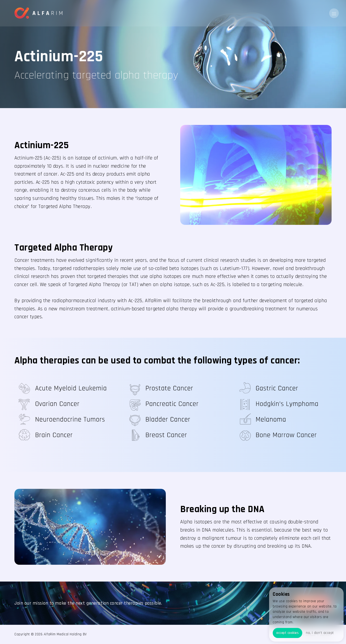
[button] (334, 13)
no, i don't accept (320, 633)
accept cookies (287, 633)
